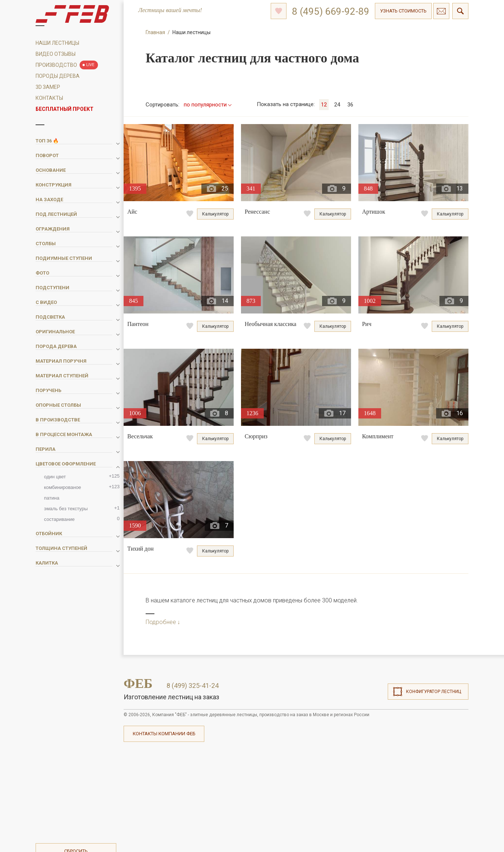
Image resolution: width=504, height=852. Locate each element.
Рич (367, 324)
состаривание (82, 519)
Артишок (374, 212)
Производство (56, 65)
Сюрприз (256, 436)
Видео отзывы (56, 54)
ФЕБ (138, 684)
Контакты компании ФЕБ (164, 734)
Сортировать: (162, 105)
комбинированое (82, 487)
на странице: (286, 104)
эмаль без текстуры (82, 508)
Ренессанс (257, 212)
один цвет (82, 476)
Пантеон (138, 324)
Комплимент (378, 436)
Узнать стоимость (403, 11)
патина (52, 498)
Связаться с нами (441, 11)
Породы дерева (58, 76)
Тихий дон (140, 549)
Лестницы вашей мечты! (170, 10)
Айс (132, 212)
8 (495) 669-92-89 (331, 11)
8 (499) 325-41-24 (193, 686)
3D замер (48, 87)
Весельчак (140, 436)
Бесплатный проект (65, 109)
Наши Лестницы (57, 43)
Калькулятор (215, 214)
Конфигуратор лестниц (434, 692)
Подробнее (161, 622)
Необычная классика (271, 324)
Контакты (49, 98)
